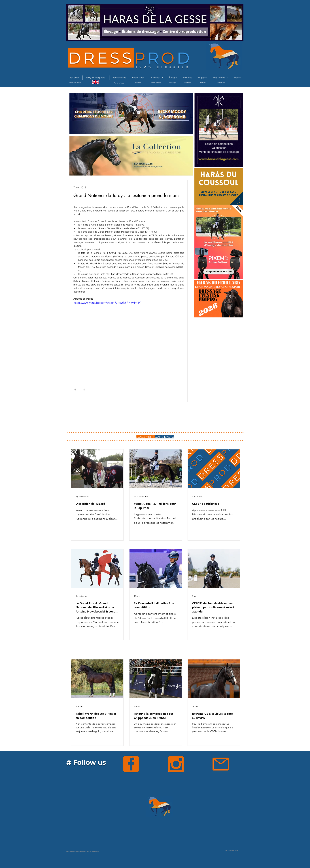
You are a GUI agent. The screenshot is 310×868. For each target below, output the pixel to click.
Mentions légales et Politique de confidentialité (83, 851)
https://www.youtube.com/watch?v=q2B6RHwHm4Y (107, 303)
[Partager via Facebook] (75, 390)
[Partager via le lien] (84, 390)
